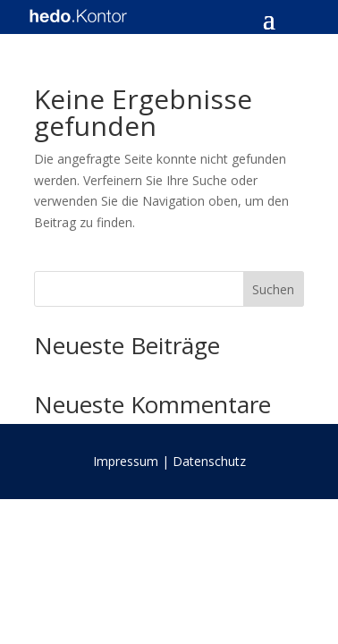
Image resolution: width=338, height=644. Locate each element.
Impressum (126, 461)
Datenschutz (209, 461)
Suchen (273, 289)
